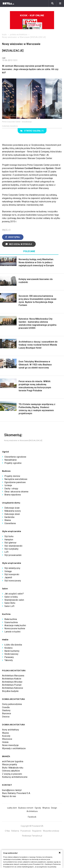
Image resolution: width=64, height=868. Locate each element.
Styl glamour (10, 543)
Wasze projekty (10, 764)
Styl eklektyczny (12, 568)
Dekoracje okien (12, 514)
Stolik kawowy (11, 654)
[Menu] (60, 3)
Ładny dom (12, 808)
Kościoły (6, 736)
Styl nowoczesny (13, 581)
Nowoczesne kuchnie (15, 628)
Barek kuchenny (12, 651)
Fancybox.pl (37, 836)
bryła (4, 35)
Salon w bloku (11, 597)
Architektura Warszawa (13, 676)
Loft (6, 552)
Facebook (32, 817)
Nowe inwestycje (10, 745)
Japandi (8, 577)
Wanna (8, 520)
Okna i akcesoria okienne (16, 492)
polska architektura (19, 35)
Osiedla (6, 707)
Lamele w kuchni (12, 632)
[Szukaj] (52, 3)
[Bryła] (8, 3)
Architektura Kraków (12, 679)
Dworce (6, 717)
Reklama (15, 831)
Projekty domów (12, 476)
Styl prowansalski (13, 555)
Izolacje (8, 485)
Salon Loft (9, 606)
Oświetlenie (10, 523)
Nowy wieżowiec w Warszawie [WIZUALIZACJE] (24, 37)
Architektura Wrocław (12, 682)
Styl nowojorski (12, 574)
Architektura (32, 811)
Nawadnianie (11, 460)
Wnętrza (46, 808)
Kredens (8, 648)
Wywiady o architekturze (14, 748)
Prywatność (26, 831)
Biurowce (7, 713)
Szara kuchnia (11, 622)
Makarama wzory (13, 511)
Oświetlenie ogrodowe (15, 457)
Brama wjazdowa (13, 495)
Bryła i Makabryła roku (13, 768)
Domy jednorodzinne (12, 704)
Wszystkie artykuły (51, 831)
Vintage (8, 571)
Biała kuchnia (11, 619)
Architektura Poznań (12, 685)
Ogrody (38, 808)
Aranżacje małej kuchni (15, 625)
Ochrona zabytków (11, 771)
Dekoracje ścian (12, 508)
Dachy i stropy (11, 489)
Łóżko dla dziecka (13, 645)
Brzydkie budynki (10, 691)
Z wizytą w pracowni (12, 774)
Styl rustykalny (11, 549)
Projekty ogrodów (13, 463)
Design (54, 808)
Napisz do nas (9, 796)
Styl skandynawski (13, 546)
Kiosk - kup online (32, 22)
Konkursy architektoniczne (15, 777)
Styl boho (9, 536)
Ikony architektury (11, 730)
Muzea (5, 733)
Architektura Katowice (13, 688)
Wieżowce (7, 739)
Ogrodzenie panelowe (15, 482)
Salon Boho (10, 603)
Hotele (5, 742)
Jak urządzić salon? (14, 594)
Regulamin (37, 831)
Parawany (9, 657)
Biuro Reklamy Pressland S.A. (16, 793)
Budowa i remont (26, 808)
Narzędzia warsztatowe (16, 479)
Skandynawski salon (14, 600)
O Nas (7, 831)
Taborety (9, 660)
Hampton (9, 540)
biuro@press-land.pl (12, 790)
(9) (32, 131)
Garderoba (9, 517)
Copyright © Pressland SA (32, 826)
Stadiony (6, 710)
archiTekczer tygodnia (13, 761)
